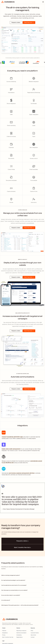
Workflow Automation (21, 633)
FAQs (32, 631)
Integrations (5, 633)
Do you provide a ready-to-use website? (22, 595)
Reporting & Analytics (21, 631)
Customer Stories (35, 633)
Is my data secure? (22, 600)
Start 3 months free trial (8, 637)
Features (4, 631)
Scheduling (19, 635)
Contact (33, 637)
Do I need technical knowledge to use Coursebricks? (22, 580)
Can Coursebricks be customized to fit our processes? (22, 585)
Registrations (20, 637)
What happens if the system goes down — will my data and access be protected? (22, 605)
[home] (8, 2)
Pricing (4, 635)
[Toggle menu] (43, 2)
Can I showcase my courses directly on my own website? (22, 590)
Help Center (33, 635)
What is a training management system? (22, 575)
